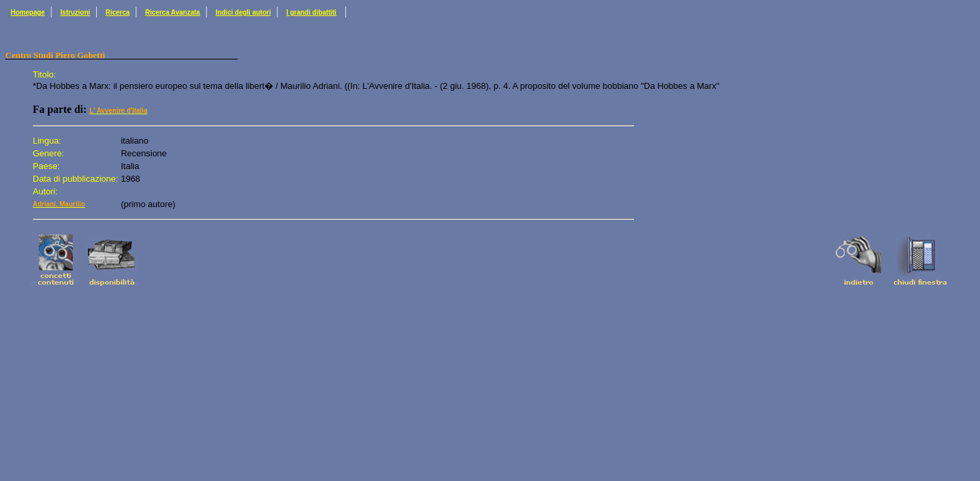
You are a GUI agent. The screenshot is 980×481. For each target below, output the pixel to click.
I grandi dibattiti (312, 12)
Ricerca (118, 12)
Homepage (28, 12)
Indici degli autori (243, 12)
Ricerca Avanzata (172, 12)
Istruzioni (75, 12)
